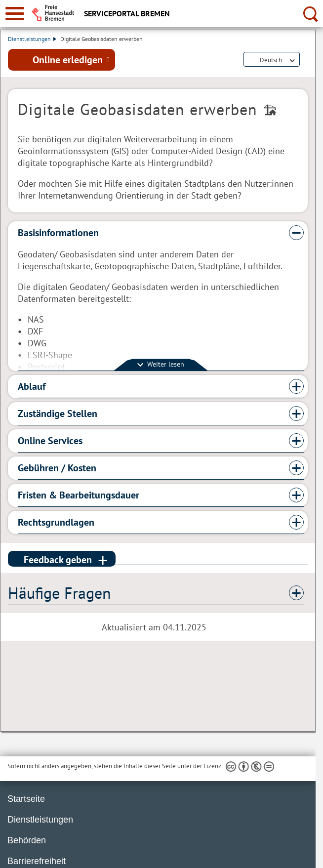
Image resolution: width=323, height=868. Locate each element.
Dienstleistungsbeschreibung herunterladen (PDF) (306, 60)
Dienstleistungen (32, 39)
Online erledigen (68, 60)
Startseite (26, 799)
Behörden (27, 840)
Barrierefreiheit (37, 861)
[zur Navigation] (15, 14)
